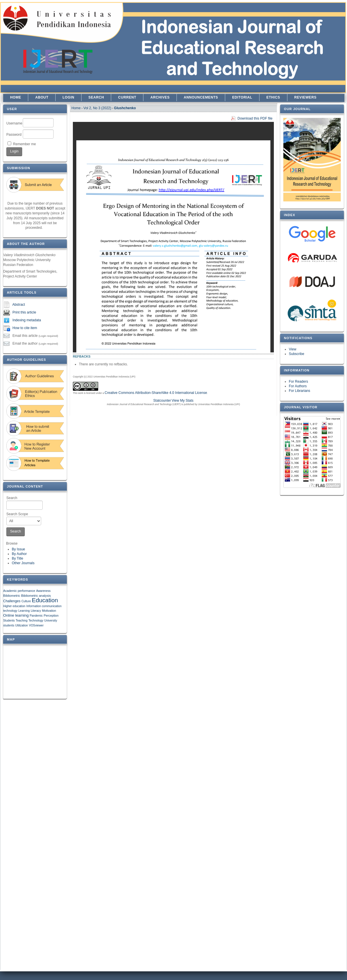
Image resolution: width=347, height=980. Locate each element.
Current (127, 97)
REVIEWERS (305, 97)
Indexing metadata (27, 320)
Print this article (24, 312)
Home (16, 97)
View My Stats (183, 401)
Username (14, 123)
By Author (19, 554)
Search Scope (24, 519)
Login (68, 97)
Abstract (19, 305)
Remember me (24, 144)
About (42, 97)
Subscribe (296, 354)
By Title (17, 558)
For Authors (298, 386)
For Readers (298, 382)
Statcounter (162, 401)
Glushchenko (125, 108)
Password (14, 135)
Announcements (201, 97)
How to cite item (25, 328)
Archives (160, 97)
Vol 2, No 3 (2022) (97, 108)
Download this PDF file (255, 118)
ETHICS (273, 97)
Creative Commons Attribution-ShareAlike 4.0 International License (156, 393)
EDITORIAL (242, 97)
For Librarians (299, 391)
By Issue (18, 549)
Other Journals (23, 563)
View (293, 349)
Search (24, 503)
